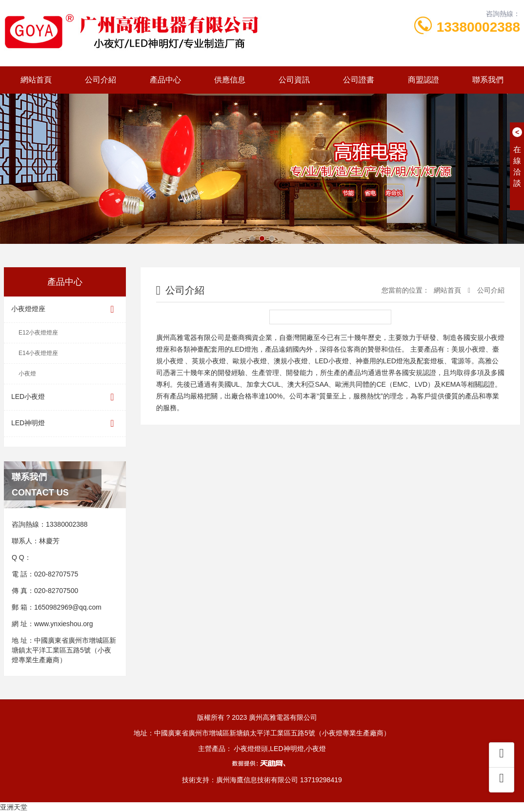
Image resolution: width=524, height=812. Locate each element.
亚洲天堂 (14, 807)
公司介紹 (101, 80)
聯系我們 (488, 80)
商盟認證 (423, 80)
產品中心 (165, 80)
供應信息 (230, 80)
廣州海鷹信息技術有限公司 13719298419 (279, 780)
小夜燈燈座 (65, 309)
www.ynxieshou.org (64, 624)
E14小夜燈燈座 (38, 353)
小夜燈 (27, 374)
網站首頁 (36, 80)
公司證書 (359, 80)
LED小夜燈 (65, 397)
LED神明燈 (65, 424)
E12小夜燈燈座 (38, 333)
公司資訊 (294, 80)
